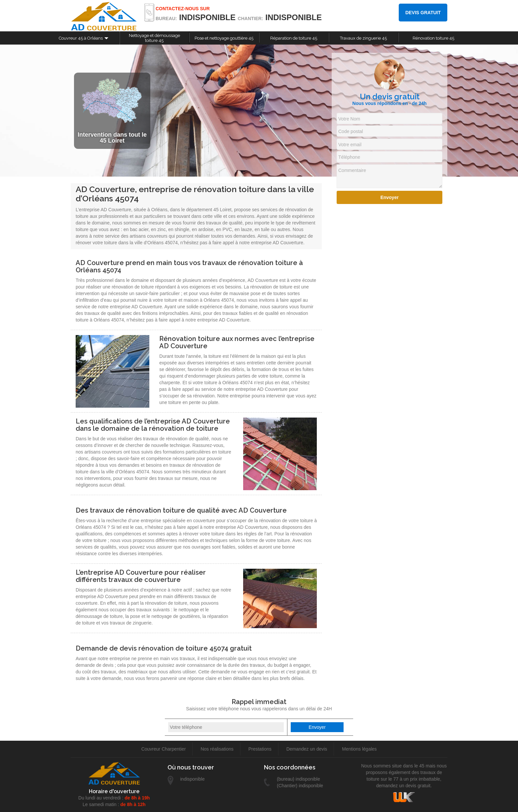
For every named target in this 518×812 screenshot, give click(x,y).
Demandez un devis (307, 749)
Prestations (260, 749)
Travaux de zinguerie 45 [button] (363, 38)
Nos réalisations (217, 749)
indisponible (207, 17)
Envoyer (389, 197)
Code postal (351, 131)
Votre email (350, 145)
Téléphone (349, 157)
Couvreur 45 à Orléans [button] (81, 38)
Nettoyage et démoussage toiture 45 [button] (154, 38)
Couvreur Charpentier (164, 749)
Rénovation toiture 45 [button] (433, 38)
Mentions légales (359, 749)
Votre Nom (349, 119)
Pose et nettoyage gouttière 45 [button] (224, 38)
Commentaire (352, 170)
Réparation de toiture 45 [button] (294, 38)
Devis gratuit (423, 13)
